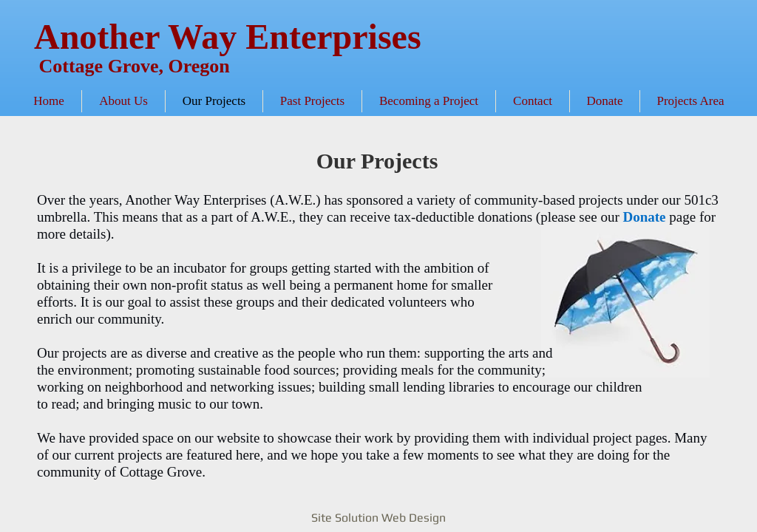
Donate (644, 217)
